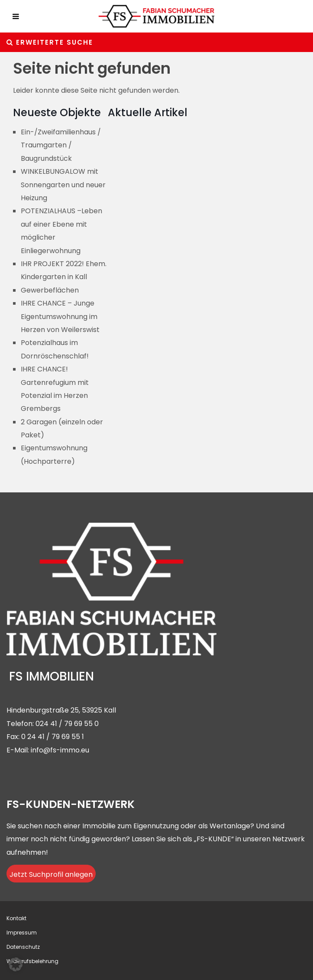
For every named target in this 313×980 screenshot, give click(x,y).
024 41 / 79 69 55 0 (67, 724)
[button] (16, 964)
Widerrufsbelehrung (32, 961)
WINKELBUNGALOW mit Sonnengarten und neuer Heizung (63, 185)
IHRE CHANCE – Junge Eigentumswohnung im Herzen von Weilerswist (60, 316)
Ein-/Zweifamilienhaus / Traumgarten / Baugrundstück (61, 145)
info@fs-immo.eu (60, 750)
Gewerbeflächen (50, 290)
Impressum (22, 933)
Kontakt (16, 918)
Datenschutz (23, 947)
